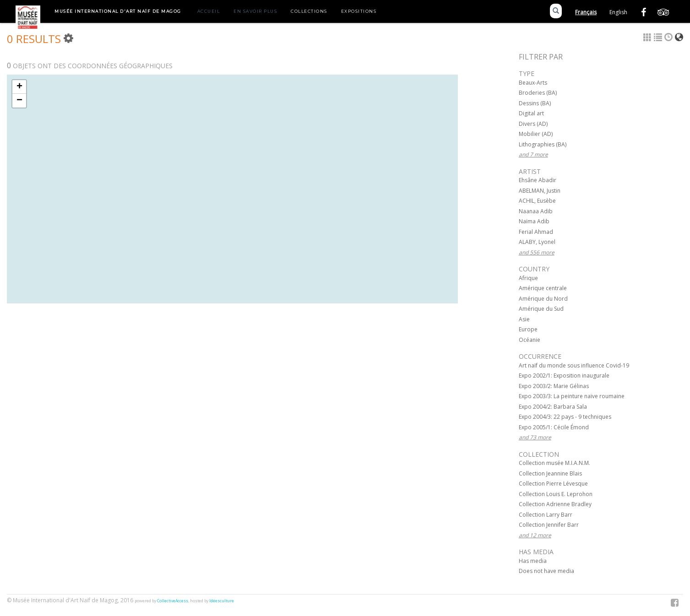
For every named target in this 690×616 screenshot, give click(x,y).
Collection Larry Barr (546, 515)
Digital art (531, 113)
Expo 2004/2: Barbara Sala (553, 407)
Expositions (359, 11)
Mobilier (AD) (536, 134)
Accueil (209, 11)
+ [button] (19, 87)
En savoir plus (255, 11)
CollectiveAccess (173, 601)
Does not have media (546, 571)
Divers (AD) (533, 124)
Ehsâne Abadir (538, 180)
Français (586, 12)
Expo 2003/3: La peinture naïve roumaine (572, 396)
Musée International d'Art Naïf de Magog (118, 11)
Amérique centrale (543, 288)
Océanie (530, 340)
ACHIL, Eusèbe (537, 201)
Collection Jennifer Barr (549, 525)
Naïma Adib (534, 221)
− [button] (19, 101)
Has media (533, 561)
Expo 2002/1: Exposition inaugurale (564, 376)
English (618, 12)
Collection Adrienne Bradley (555, 504)
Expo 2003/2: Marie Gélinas (554, 386)
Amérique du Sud (541, 309)
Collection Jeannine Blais (550, 473)
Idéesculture (222, 601)
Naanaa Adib (536, 211)
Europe (528, 329)
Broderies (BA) (538, 93)
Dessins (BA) (535, 103)
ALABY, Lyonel (537, 242)
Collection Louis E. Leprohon (556, 494)
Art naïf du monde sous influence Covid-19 (574, 365)
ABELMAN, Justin (540, 191)
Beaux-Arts (533, 83)
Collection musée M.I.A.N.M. (554, 463)
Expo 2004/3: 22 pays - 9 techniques (565, 417)
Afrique (528, 278)
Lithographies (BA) (543, 144)
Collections (309, 11)
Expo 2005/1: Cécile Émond (554, 427)
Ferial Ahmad (536, 232)
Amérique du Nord (543, 299)
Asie (524, 319)
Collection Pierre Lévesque (553, 484)
